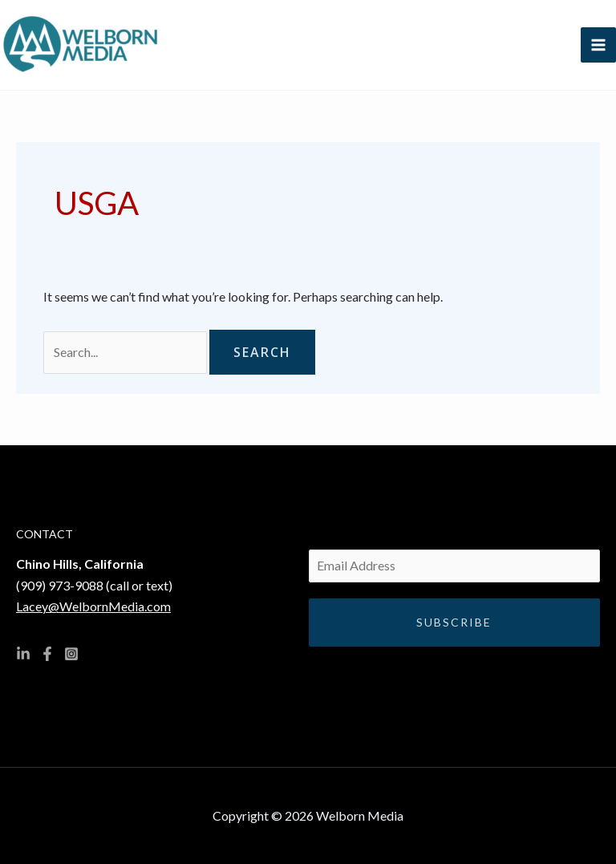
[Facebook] (47, 654)
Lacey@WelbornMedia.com (93, 606)
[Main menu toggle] (598, 45)
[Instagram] (71, 654)
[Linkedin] (23, 654)
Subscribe (454, 622)
